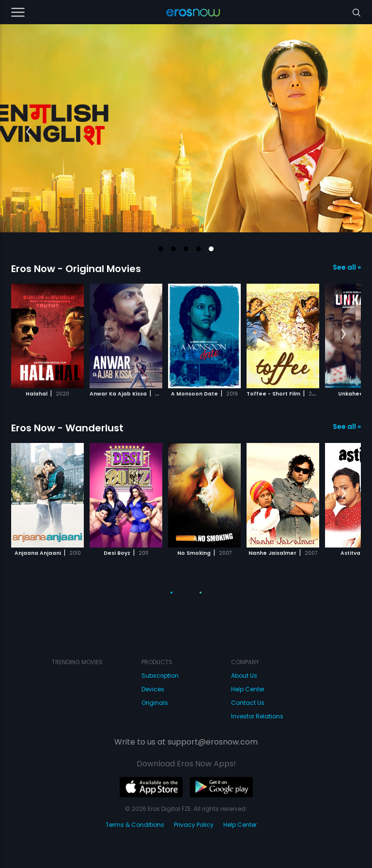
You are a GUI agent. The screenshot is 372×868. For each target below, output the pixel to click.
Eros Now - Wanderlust (67, 428)
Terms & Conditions (135, 825)
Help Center (248, 689)
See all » (347, 267)
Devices (153, 689)
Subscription (160, 676)
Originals (155, 703)
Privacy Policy (194, 825)
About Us (244, 676)
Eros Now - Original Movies (76, 269)
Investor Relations (257, 716)
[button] (161, 249)
